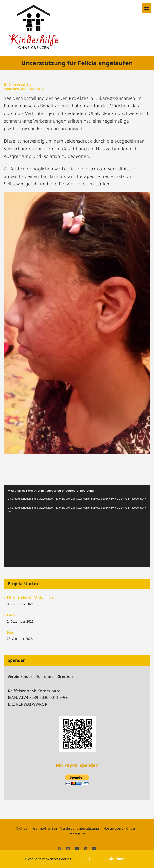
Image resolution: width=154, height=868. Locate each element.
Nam (11, 632)
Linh (11, 615)
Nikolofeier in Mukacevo (30, 598)
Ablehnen (117, 859)
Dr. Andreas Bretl (21, 84)
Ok (89, 859)
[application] (77, 526)
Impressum (77, 834)
